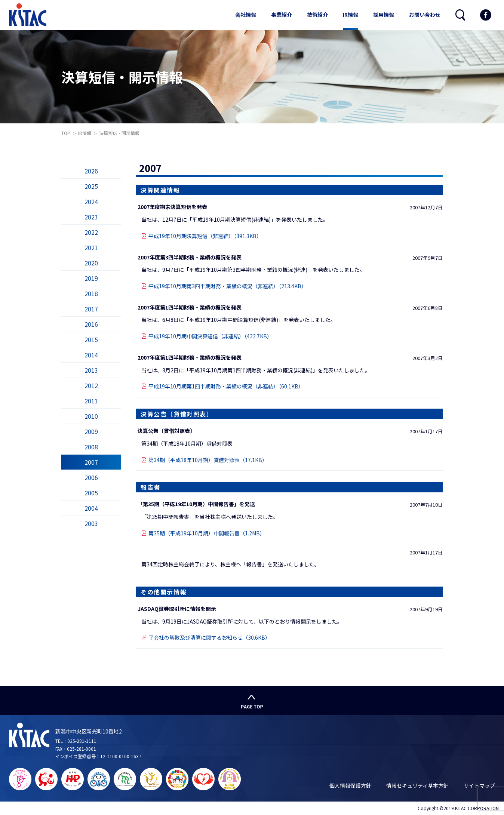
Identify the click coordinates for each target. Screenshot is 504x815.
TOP (66, 133)
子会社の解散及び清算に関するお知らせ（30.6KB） (209, 637)
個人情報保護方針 (350, 785)
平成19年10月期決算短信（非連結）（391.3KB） (205, 236)
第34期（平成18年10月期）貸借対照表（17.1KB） (208, 460)
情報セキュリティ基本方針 (417, 785)
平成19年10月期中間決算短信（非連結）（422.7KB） (210, 336)
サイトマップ (479, 785)
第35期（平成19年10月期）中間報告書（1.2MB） (207, 533)
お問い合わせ (425, 15)
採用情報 (384, 15)
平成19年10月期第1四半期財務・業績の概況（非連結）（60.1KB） (226, 386)
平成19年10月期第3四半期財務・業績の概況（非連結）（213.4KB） (228, 286)
